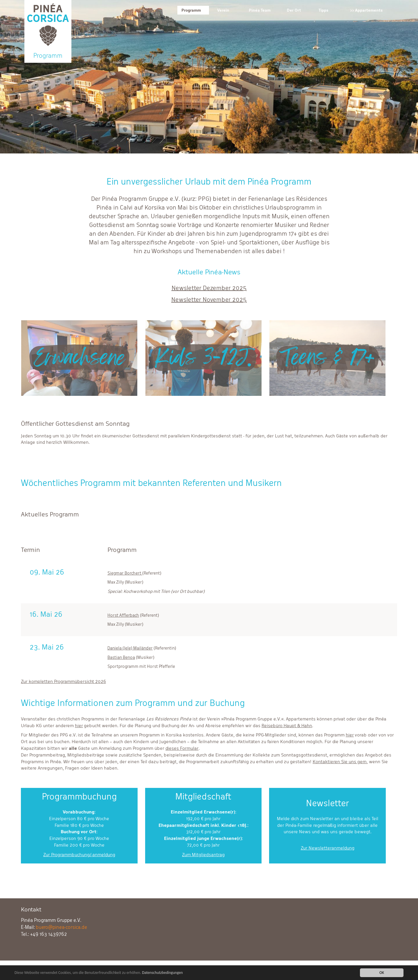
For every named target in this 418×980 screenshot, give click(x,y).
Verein (223, 10)
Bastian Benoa (121, 657)
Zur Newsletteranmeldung (328, 848)
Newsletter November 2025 (209, 300)
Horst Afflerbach (123, 615)
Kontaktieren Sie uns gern (340, 762)
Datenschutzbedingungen (162, 973)
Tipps (323, 10)
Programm (191, 10)
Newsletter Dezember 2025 (209, 288)
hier (79, 726)
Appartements (369, 10)
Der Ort (294, 10)
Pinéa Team (260, 10)
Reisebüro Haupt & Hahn (287, 726)
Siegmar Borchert (125, 573)
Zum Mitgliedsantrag (203, 855)
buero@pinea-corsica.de (61, 927)
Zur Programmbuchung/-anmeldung (79, 855)
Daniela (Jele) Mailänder (130, 648)
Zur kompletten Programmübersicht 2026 (63, 681)
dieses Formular (182, 748)
